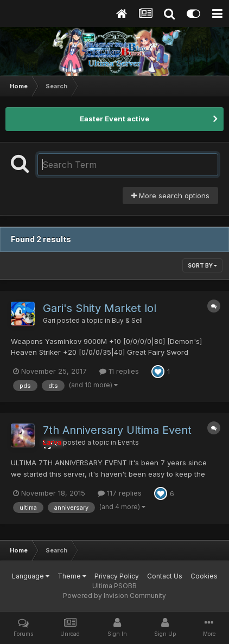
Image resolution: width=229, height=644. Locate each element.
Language (31, 576)
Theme (72, 576)
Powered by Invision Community (114, 596)
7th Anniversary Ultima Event (117, 430)
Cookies (204, 576)
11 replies (119, 371)
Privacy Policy (117, 576)
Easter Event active (114, 119)
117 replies (120, 493)
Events (128, 443)
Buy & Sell (127, 321)
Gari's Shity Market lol (100, 308)
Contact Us (165, 576)
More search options (170, 196)
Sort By (202, 265)
